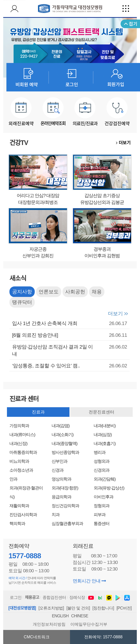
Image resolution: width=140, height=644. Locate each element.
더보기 (123, 143)
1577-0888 (25, 556)
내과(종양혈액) (64, 443)
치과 (56, 515)
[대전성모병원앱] (22, 608)
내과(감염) (61, 426)
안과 (13, 479)
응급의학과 (61, 497)
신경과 (58, 470)
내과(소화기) (63, 435)
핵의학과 (17, 523)
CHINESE (80, 616)
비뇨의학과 (19, 461)
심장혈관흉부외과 (67, 523)
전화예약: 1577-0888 (103, 637)
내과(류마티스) (22, 435)
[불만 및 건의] (78, 608)
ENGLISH (60, 616)
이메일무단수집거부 (89, 624)
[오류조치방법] (51, 608)
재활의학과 (19, 506)
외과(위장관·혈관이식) (26, 492)
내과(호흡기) (105, 443)
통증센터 (102, 523)
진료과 (38, 412)
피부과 (100, 515)
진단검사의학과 (23, 515)
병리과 (100, 452)
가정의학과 (19, 426)
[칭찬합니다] (103, 608)
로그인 (16, 597)
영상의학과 (61, 479)
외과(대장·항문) (65, 488)
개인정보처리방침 (49, 624)
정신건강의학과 (65, 506)
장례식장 (77, 597)
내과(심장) (103, 435)
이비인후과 (103, 497)
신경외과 (102, 470)
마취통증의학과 (23, 452)
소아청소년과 (21, 470)
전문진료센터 (102, 412)
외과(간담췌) (105, 479)
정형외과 (102, 506)
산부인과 (59, 461)
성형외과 (102, 461)
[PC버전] (124, 608)
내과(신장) (18, 443)
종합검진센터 (54, 597)
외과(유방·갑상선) (109, 488)
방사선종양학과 (65, 452)
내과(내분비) (105, 426)
